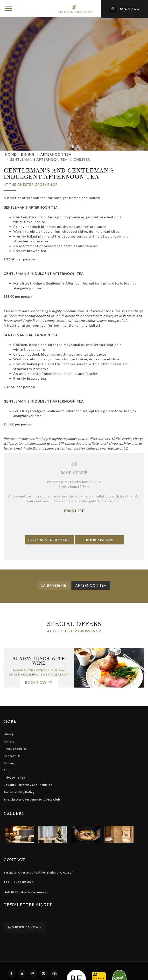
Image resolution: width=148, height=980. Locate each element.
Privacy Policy (14, 778)
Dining (28, 154)
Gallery (9, 741)
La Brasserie (54, 585)
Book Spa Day (100, 540)
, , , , (38, 872)
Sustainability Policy (19, 792)
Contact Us (12, 756)
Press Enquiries (15, 749)
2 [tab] (79, 149)
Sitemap (10, 763)
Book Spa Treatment (49, 540)
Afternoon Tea (56, 154)
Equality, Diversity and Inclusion (28, 785)
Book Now (39, 682)
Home (11, 154)
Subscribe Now (25, 927)
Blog (7, 770)
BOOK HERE (74, 511)
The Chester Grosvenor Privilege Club (32, 799)
